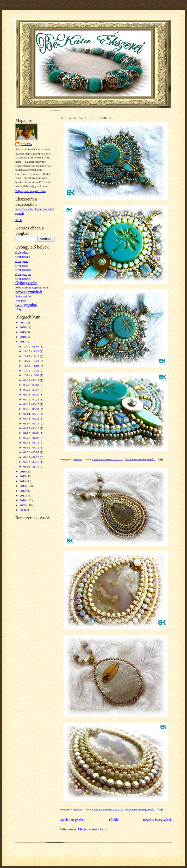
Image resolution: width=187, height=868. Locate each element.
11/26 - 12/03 (32, 361)
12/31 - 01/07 (32, 346)
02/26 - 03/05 (32, 452)
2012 (23, 491)
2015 (23, 476)
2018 (23, 337)
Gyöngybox (22, 252)
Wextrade (21, 301)
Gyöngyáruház (26, 305)
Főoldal (114, 820)
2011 (23, 495)
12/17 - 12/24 (32, 351)
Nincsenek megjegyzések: (140, 459)
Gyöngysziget (23, 274)
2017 (23, 341)
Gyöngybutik (23, 257)
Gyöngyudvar (23, 279)
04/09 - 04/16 (32, 428)
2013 (23, 486)
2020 (23, 327)
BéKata (26, 144)
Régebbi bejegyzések (157, 820)
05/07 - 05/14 (32, 423)
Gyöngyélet (22, 261)
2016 (23, 471)
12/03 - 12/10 (32, 356)
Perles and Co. (23, 296)
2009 (23, 505)
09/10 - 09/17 (32, 380)
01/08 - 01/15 (32, 467)
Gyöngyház (22, 266)
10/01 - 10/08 (32, 375)
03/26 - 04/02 (32, 438)
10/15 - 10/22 (32, 370)
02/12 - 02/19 (32, 462)
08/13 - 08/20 (32, 394)
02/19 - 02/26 (32, 457)
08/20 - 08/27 (32, 390)
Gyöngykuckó (23, 270)
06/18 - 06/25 (32, 404)
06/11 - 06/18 (32, 409)
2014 (23, 481)
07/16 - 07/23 (32, 399)
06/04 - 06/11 (32, 414)
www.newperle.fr (29, 292)
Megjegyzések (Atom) (93, 829)
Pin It (19, 220)
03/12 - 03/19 (32, 442)
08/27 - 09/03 (32, 385)
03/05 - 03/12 (32, 447)
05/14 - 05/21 (32, 418)
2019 (23, 332)
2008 (23, 510)
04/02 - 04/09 (32, 433)
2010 (23, 500)
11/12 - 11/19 (32, 366)
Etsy (18, 309)
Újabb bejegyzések (73, 820)
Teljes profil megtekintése (30, 191)
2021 (23, 322)
